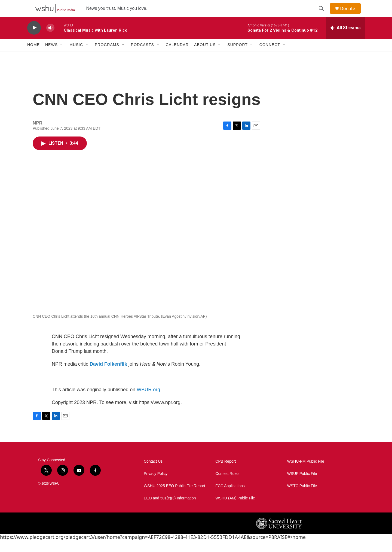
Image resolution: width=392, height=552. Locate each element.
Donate (351, 14)
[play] (34, 40)
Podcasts (143, 57)
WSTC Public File (302, 498)
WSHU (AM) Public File (235, 510)
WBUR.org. (149, 401)
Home (33, 57)
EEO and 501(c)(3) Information (170, 510)
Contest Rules (227, 485)
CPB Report (226, 473)
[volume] (50, 40)
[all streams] (345, 40)
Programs (107, 57)
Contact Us (153, 473)
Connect (270, 57)
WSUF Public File (302, 485)
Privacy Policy (156, 485)
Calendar (177, 57)
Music (76, 57)
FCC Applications (230, 498)
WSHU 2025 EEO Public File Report (174, 498)
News (51, 57)
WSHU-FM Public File (306, 473)
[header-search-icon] (324, 14)
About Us (205, 57)
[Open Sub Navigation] (62, 57)
